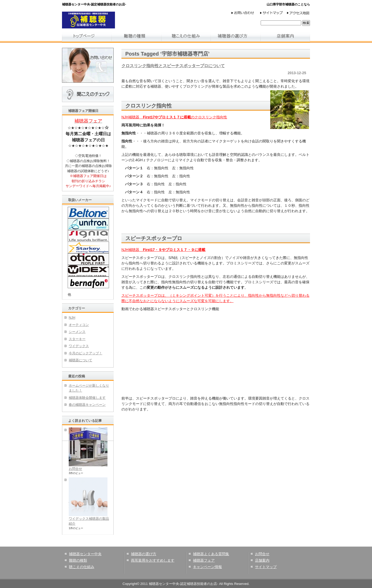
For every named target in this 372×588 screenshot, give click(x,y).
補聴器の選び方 (144, 554)
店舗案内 (262, 560)
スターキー (77, 339)
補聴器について (80, 360)
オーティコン (79, 325)
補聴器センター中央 (85, 554)
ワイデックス (79, 346)
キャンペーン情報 (207, 567)
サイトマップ (266, 567)
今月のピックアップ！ (86, 353)
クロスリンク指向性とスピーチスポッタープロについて (173, 66)
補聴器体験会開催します (87, 398)
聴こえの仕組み (82, 567)
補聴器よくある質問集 (211, 554)
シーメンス (77, 332)
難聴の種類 (78, 560)
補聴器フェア (204, 560)
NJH (72, 318)
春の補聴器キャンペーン (87, 405)
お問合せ (75, 469)
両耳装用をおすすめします (153, 560)
